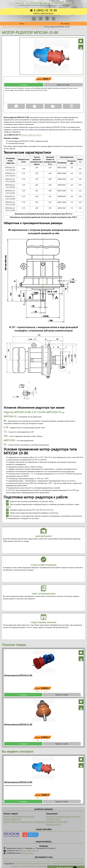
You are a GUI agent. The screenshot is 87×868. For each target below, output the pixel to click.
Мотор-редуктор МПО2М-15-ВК (18, 724)
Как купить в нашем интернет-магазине (63, 816)
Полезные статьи (53, 824)
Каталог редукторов (12, 819)
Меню (22, 24)
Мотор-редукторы (35, 27)
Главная (5, 27)
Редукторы (22, 27)
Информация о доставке (57, 822)
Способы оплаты (53, 819)
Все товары (65, 24)
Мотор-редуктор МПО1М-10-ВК (18, 782)
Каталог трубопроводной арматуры (19, 816)
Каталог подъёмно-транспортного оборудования (25, 822)
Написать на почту (28, 853)
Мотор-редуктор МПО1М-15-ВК (18, 675)
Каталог (13, 27)
